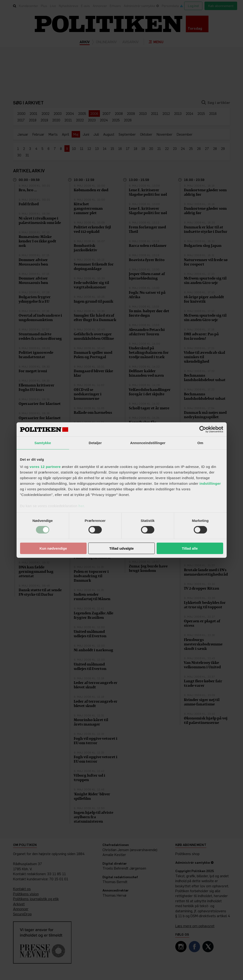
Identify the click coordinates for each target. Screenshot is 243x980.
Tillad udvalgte (121, 548)
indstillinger (210, 483)
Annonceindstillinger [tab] (148, 443)
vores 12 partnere (45, 467)
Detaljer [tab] (95, 443)
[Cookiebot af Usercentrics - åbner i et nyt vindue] (203, 429)
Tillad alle (190, 548)
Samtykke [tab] (43, 443)
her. (82, 506)
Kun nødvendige (53, 548)
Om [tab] (200, 443)
